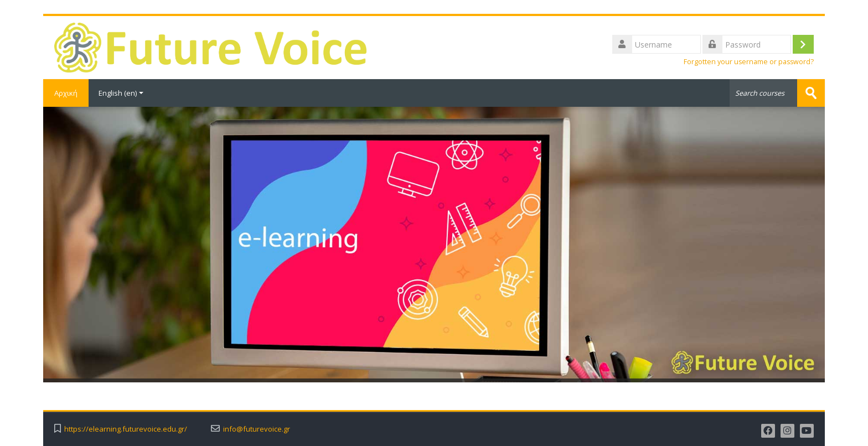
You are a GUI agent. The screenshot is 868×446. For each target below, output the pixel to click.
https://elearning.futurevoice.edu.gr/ (126, 429)
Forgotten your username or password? (749, 62)
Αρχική (66, 93)
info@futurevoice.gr (257, 429)
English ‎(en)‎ (121, 93)
